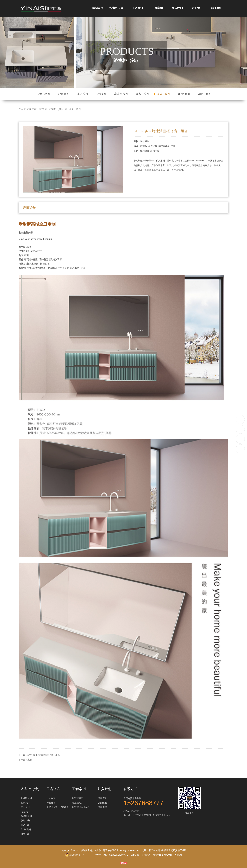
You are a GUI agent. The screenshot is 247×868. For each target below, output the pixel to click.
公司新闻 (51, 798)
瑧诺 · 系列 (163, 94)
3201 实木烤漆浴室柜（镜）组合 (44, 770)
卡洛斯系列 (44, 94)
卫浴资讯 (138, 8)
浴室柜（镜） (118, 8)
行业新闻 (51, 803)
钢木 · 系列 (205, 94)
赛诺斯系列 (121, 94)
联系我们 (217, 8)
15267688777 (240, 419)
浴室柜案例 (78, 798)
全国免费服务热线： (149, 801)
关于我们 (197, 8)
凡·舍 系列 (184, 94)
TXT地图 (178, 855)
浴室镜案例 (78, 803)
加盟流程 (102, 807)
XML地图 (168, 855)
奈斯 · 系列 (142, 94)
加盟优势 (102, 798)
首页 (42, 124)
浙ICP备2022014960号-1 (116, 855)
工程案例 (157, 8)
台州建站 (146, 855)
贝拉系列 (101, 94)
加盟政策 (102, 803)
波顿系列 (64, 94)
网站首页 (98, 8)
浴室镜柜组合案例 (81, 807)
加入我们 (177, 8)
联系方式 (130, 789)
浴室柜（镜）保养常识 (57, 807)
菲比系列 (82, 94)
